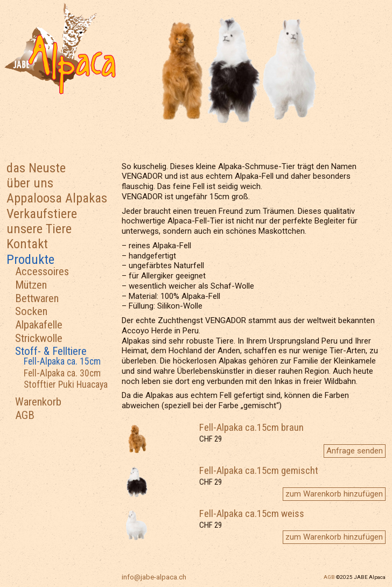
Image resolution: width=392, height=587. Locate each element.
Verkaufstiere (42, 214)
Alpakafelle (39, 325)
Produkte (30, 259)
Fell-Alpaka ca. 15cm (62, 361)
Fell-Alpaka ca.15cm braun (251, 428)
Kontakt (27, 244)
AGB (25, 415)
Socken (31, 311)
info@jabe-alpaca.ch (154, 577)
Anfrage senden (355, 451)
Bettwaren (37, 298)
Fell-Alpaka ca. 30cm (62, 373)
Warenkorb (38, 402)
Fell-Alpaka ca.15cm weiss (252, 514)
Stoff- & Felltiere (51, 351)
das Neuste (36, 168)
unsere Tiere (39, 229)
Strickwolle (39, 338)
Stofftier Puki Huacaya (66, 385)
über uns (30, 183)
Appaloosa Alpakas (57, 198)
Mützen (31, 285)
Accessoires (42, 271)
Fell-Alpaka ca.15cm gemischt (259, 471)
